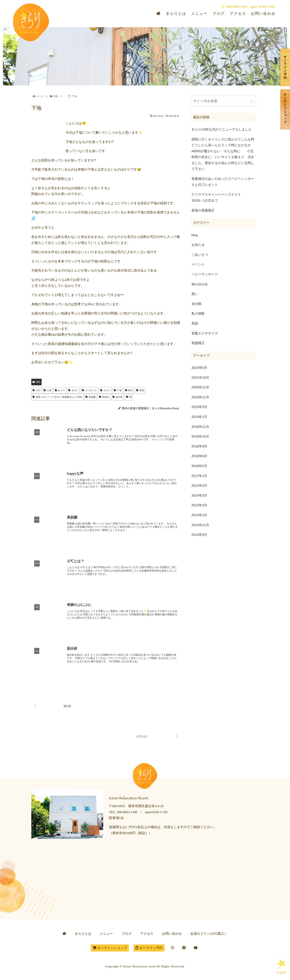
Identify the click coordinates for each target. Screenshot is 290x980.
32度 (48, 390)
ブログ (219, 13)
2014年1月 (199, 515)
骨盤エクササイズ (205, 333)
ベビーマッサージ (205, 274)
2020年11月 (200, 387)
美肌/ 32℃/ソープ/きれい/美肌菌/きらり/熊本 (57, 397)
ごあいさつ (200, 255)
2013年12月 (200, 525)
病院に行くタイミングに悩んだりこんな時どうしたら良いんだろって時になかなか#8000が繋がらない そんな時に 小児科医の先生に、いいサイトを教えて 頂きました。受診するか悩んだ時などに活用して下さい (223, 154)
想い (195, 294)
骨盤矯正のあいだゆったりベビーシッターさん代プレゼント (223, 182)
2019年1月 (199, 417)
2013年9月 (199, 535)
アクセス (238, 13)
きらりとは (176, 13)
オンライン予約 (149, 948)
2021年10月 (200, 378)
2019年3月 (199, 407)
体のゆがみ (200, 284)
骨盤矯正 (198, 343)
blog (195, 235)
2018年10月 (200, 436)
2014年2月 (199, 505)
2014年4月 (199, 486)
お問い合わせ (263, 13)
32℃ (36, 390)
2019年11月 (200, 397)
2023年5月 (199, 368)
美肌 (36, 382)
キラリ (105, 390)
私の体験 (198, 314)
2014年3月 (199, 496)
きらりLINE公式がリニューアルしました (222, 129)
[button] (252, 102)
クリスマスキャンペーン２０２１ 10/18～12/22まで (224, 198)
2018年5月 (199, 466)
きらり (60, 390)
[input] (223, 101)
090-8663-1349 (235, 7)
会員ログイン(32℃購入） (209, 934)
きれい (73, 390)
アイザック (89, 390)
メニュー (199, 13)
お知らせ (198, 245)
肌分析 (117, 397)
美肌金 (104, 397)
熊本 (129, 390)
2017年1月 (199, 476)
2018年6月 (199, 456)
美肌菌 (90, 397)
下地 (118, 390)
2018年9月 (199, 446)
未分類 (196, 304)
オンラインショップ (110, 948)
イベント (198, 264)
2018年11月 (200, 427)
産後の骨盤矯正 (203, 210)
